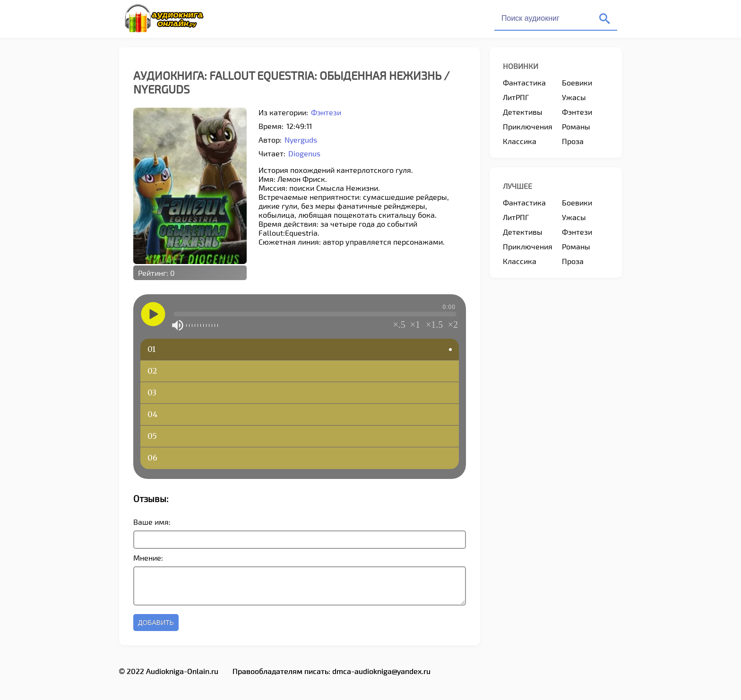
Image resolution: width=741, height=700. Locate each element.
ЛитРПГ (516, 97)
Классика (520, 141)
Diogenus (304, 153)
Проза (573, 141)
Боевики (577, 82)
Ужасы (574, 97)
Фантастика (524, 82)
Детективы (523, 112)
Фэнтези (326, 112)
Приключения (528, 126)
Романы (576, 126)
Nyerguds (301, 140)
